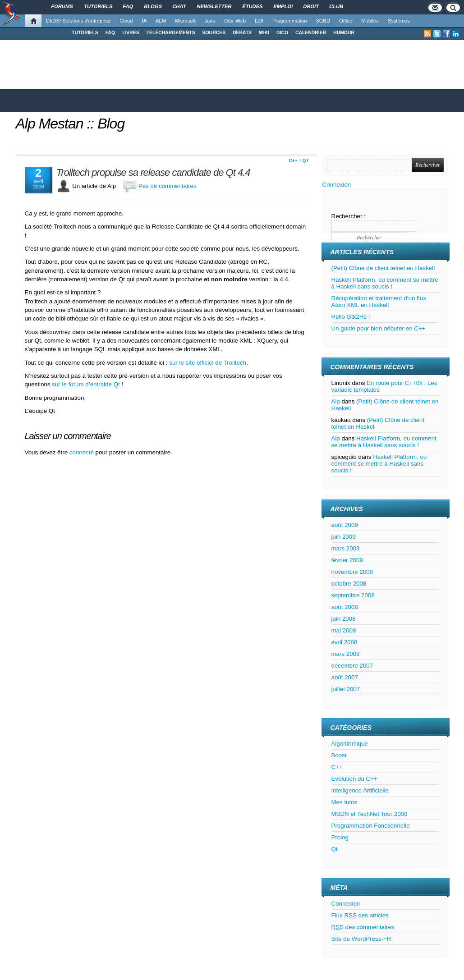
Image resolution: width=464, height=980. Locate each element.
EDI (259, 21)
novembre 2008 (352, 572)
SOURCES (214, 33)
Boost (339, 755)
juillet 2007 (346, 689)
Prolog (340, 837)
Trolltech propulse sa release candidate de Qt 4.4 (153, 173)
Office (346, 21)
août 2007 (345, 677)
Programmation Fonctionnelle (371, 826)
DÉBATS (242, 33)
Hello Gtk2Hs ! (351, 317)
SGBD (323, 21)
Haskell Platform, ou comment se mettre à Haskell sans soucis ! (385, 283)
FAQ (110, 33)
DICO (282, 33)
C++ (293, 161)
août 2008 (345, 607)
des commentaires (363, 927)
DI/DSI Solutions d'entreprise (78, 21)
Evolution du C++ (354, 779)
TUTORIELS (85, 33)
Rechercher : (349, 216)
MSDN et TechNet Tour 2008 (370, 814)
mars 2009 (346, 548)
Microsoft (185, 21)
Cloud (126, 21)
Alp (336, 401)
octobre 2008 (349, 584)
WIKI (264, 33)
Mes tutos (345, 802)
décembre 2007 (352, 666)
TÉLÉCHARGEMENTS (171, 33)
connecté (83, 452)
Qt (306, 161)
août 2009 (345, 525)
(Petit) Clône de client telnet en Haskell (383, 268)
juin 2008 (344, 619)
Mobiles (370, 21)
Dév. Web (235, 21)
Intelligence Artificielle (360, 790)
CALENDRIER (311, 33)
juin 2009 (344, 537)
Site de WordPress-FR (361, 939)
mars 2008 (346, 654)
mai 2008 (344, 630)
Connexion (337, 185)
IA (145, 21)
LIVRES (131, 33)
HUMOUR (344, 33)
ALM (161, 21)
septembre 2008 (353, 595)
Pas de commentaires (168, 186)
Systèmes (399, 21)
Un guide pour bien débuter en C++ (379, 328)
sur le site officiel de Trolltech (208, 363)
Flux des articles (360, 915)
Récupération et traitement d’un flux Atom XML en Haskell (379, 302)
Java (210, 21)
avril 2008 (345, 642)
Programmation (289, 21)
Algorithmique (350, 744)
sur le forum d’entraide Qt (86, 384)
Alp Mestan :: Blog (70, 124)
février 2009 (347, 560)
